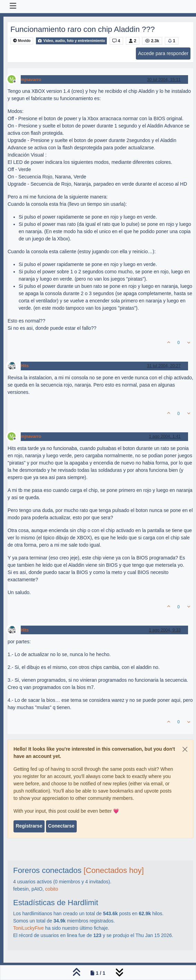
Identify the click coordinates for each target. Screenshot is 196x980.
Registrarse (29, 826)
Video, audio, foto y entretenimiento (71, 41)
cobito (52, 889)
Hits (25, 366)
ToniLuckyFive (29, 928)
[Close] (185, 749)
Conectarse (61, 826)
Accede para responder (163, 53)
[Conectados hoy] (114, 870)
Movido (22, 41)
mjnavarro (31, 80)
